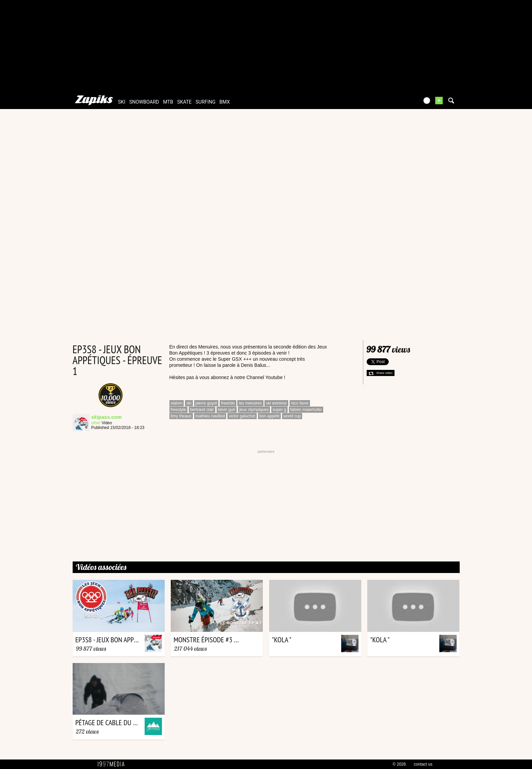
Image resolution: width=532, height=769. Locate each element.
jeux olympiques (254, 410)
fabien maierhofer (306, 410)
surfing (206, 102)
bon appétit (269, 416)
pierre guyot (206, 403)
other (96, 423)
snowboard (144, 102)
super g (279, 410)
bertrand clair (202, 410)
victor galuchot (242, 416)
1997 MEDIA (113, 764)
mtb (168, 102)
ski (122, 102)
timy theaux (181, 416)
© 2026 (399, 764)
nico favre (300, 403)
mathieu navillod (210, 416)
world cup (292, 416)
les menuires (250, 403)
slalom (177, 403)
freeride (228, 403)
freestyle (178, 410)
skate (185, 102)
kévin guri (227, 410)
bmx (225, 102)
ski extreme (276, 403)
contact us (423, 764)
